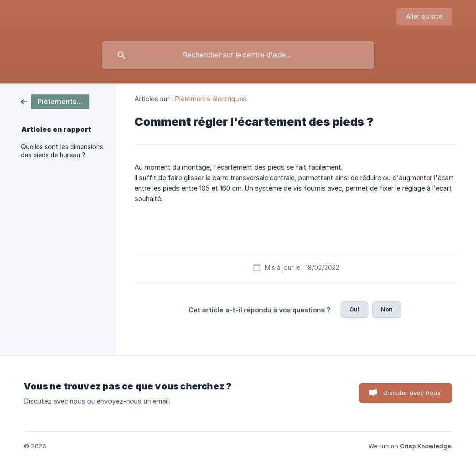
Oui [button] (354, 309)
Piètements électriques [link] (211, 99)
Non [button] (387, 309)
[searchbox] (238, 55)
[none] (424, 17)
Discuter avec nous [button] (412, 393)
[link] (55, 101)
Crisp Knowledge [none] (425, 446)
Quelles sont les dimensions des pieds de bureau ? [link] (62, 151)
